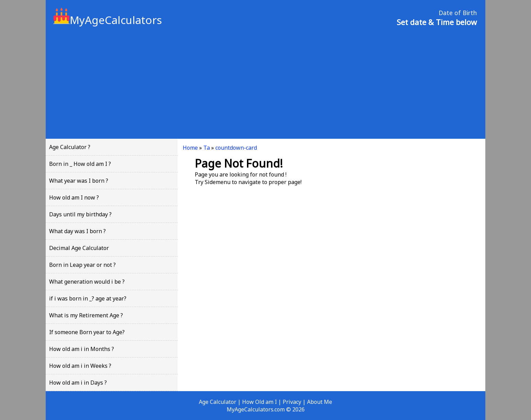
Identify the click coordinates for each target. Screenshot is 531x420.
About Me (320, 402)
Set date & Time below (437, 22)
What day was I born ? (77, 231)
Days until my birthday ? (80, 214)
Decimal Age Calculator (79, 248)
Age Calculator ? (70, 147)
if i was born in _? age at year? (88, 298)
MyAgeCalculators (108, 20)
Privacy (292, 402)
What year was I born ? (79, 181)
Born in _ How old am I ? (80, 164)
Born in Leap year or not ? (82, 265)
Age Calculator (218, 402)
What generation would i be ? (87, 282)
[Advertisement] (265, 82)
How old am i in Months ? (82, 349)
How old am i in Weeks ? (80, 366)
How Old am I (259, 402)
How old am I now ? (74, 197)
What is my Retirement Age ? (86, 315)
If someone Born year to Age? (87, 332)
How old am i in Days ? (78, 383)
